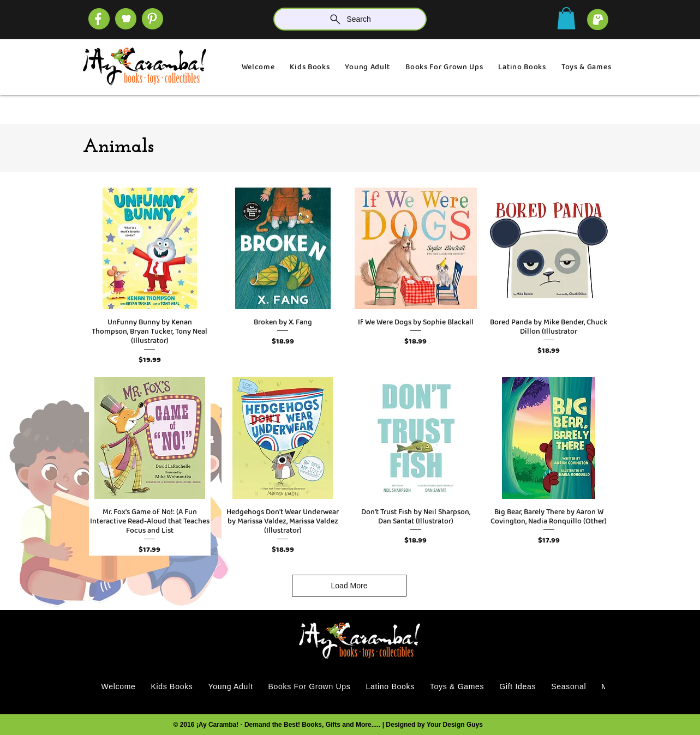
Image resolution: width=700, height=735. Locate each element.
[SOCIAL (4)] (99, 19)
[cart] (598, 19)
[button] (566, 18)
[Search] (350, 19)
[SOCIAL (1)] (126, 19)
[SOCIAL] (152, 19)
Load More (349, 586)
